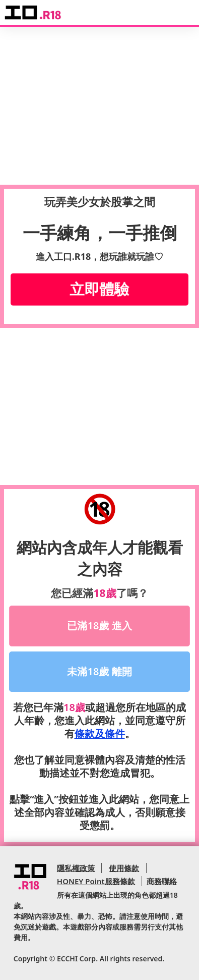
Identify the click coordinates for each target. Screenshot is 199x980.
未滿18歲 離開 (99, 671)
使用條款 (124, 868)
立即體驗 (100, 289)
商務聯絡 (162, 881)
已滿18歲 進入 (99, 625)
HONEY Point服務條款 (96, 881)
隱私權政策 (76, 868)
